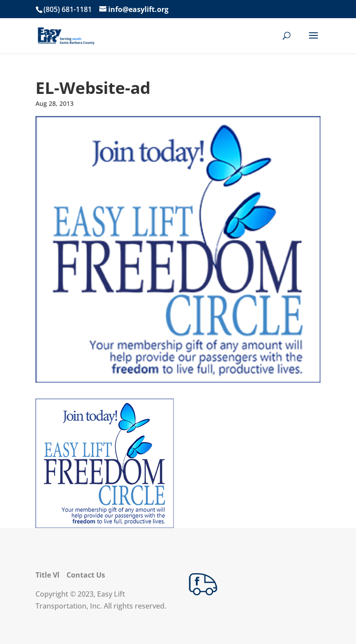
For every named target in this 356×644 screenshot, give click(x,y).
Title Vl (47, 575)
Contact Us (86, 575)
